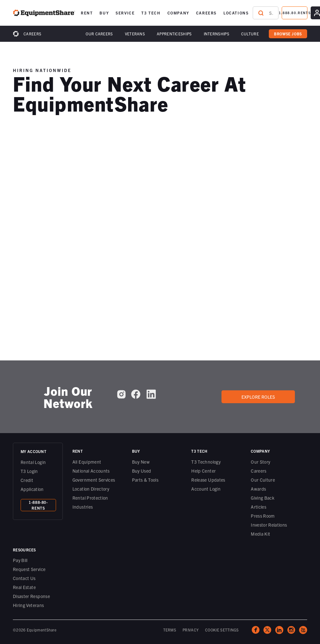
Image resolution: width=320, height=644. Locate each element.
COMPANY (178, 13)
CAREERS (206, 13)
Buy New (141, 462)
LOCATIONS (236, 13)
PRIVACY (191, 630)
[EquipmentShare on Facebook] (136, 394)
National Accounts (91, 471)
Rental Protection (90, 498)
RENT (87, 13)
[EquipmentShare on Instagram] (121, 394)
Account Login (206, 489)
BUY (104, 13)
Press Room (263, 516)
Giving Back (263, 498)
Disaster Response (31, 596)
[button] (87, 13)
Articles (259, 507)
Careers (32, 34)
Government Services (94, 480)
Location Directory (91, 489)
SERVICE (125, 13)
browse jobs (288, 34)
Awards (258, 489)
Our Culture (263, 480)
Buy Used (142, 471)
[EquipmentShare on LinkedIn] (151, 394)
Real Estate (24, 587)
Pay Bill (20, 560)
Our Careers (99, 34)
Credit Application (32, 485)
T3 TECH (151, 13)
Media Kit (260, 534)
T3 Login (29, 471)
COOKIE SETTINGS (222, 630)
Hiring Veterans (28, 605)
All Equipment (87, 462)
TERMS (170, 630)
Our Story (260, 462)
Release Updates (208, 480)
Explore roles (258, 397)
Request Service (29, 569)
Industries (83, 507)
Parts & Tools (145, 480)
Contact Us (24, 578)
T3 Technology (206, 462)
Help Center (203, 471)
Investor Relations (269, 525)
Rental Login (33, 462)
